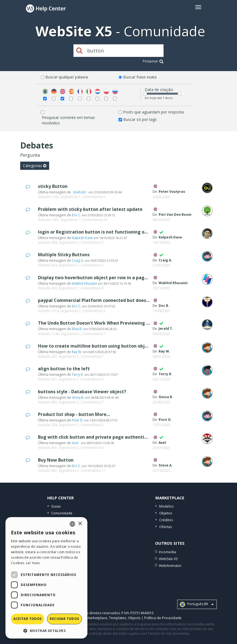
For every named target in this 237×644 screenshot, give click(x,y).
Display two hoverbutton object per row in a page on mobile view (110, 278)
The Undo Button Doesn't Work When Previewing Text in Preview (109, 323)
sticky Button (53, 186)
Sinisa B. (78, 397)
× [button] (80, 524)
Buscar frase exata (140, 77)
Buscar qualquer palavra (67, 77)
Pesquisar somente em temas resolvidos (68, 120)
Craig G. (78, 260)
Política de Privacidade (163, 618)
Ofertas (166, 527)
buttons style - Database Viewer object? (82, 392)
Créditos (166, 520)
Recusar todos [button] (64, 619)
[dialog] (46, 578)
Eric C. (76, 215)
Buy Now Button (56, 460)
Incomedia (168, 552)
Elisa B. (77, 329)
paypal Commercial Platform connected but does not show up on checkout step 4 (127, 300)
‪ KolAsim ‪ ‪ (80, 192)
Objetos (166, 513)
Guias (56, 506)
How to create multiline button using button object (95, 346)
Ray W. (77, 352)
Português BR (197, 604)
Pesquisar (153, 61)
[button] (46, 630)
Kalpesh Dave (82, 238)
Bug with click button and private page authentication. (99, 437)
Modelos (166, 506)
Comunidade (62, 513)
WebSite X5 (168, 559)
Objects (134, 618)
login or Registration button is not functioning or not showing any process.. (121, 232)
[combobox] (72, 524)
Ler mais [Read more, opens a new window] (33, 563)
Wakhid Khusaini (84, 283)
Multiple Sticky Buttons (64, 255)
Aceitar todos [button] (27, 619)
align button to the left (64, 369)
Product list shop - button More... (74, 414)
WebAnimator (170, 566)
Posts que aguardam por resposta (153, 112)
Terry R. (78, 375)
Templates (118, 618)
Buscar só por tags (140, 119)
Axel (76, 443)
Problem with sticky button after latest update (90, 209)
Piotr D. (78, 420)
